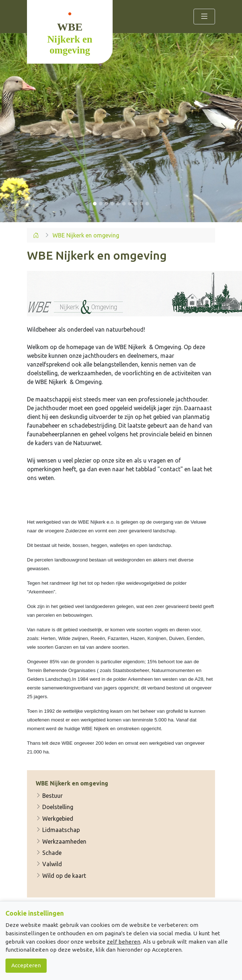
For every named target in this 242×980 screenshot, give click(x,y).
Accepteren (26, 965)
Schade (49, 853)
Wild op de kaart (61, 876)
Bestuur (49, 796)
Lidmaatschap (58, 830)
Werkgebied (54, 819)
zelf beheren (124, 942)
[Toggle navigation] (204, 17)
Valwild (49, 864)
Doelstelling (54, 807)
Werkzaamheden (61, 841)
